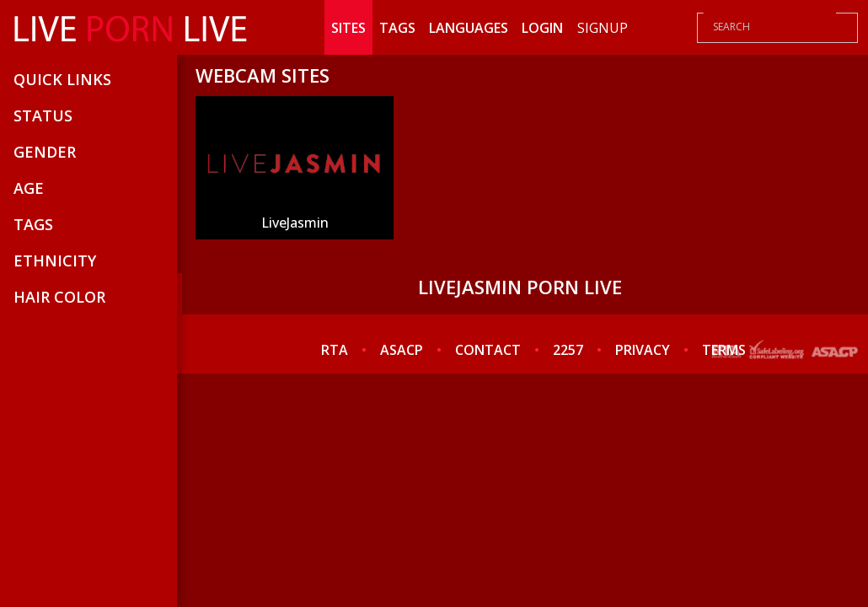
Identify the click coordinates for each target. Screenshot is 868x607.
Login (542, 28)
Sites (348, 28)
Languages (469, 28)
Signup (603, 28)
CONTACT (488, 350)
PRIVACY (643, 350)
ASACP (402, 350)
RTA (335, 350)
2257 (568, 350)
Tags (397, 28)
